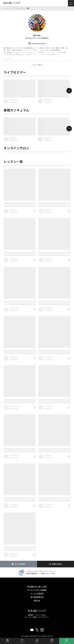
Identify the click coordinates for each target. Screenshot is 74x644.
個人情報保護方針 (37, 597)
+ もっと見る (37, 65)
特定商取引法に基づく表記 (37, 586)
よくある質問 (18, 564)
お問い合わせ (55, 564)
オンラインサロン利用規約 (37, 590)
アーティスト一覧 (17, 8)
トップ (6, 8)
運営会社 (37, 600)
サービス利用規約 (37, 593)
